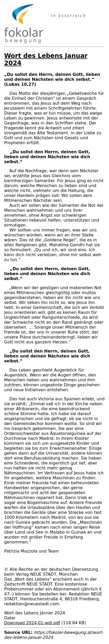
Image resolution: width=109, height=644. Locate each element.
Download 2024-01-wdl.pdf (32, 623)
